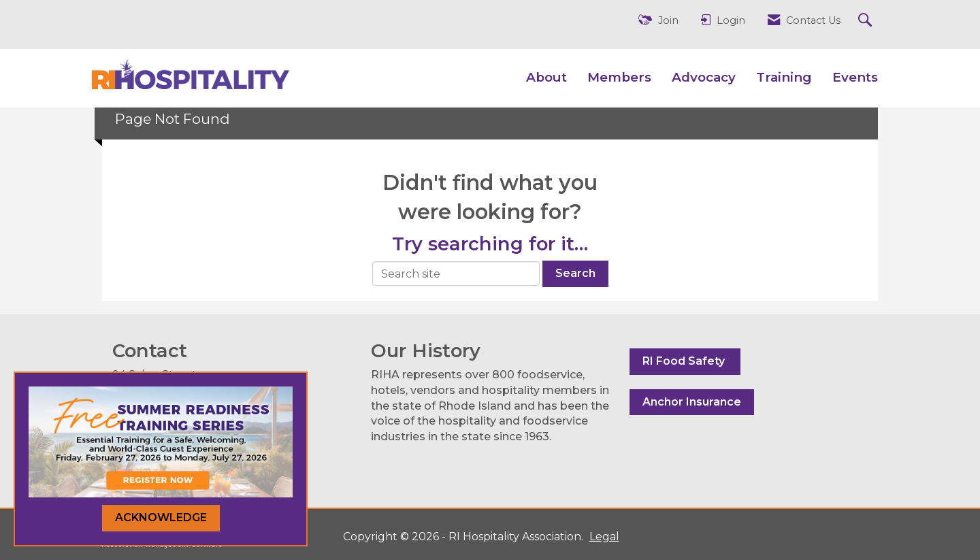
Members (619, 77)
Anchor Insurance (692, 402)
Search (575, 273)
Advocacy (704, 77)
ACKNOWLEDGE (161, 517)
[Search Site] (867, 21)
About (546, 77)
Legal (602, 537)
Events (855, 77)
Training (784, 77)
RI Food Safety (685, 361)
